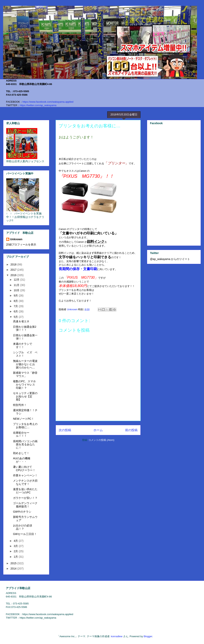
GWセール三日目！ (25, 534)
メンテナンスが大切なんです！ (25, 482)
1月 (16, 557)
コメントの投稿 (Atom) (101, 440)
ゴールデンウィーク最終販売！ (25, 505)
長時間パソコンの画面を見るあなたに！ (25, 445)
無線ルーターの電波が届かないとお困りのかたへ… (25, 364)
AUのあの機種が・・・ (22, 460)
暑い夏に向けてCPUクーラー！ (24, 468)
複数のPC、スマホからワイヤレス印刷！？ (24, 385)
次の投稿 (65, 430)
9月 (16, 296)
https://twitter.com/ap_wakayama (38, 105)
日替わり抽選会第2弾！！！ (25, 328)
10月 (17, 290)
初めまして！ (21, 453)
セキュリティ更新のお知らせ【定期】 (25, 396)
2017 (14, 270)
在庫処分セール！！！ (21, 434)
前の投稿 (131, 430)
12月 (17, 280)
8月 (16, 301)
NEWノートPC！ (24, 419)
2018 (14, 264)
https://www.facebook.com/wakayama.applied (48, 102)
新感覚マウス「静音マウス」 (25, 374)
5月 (16, 317)
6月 (16, 311)
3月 (16, 546)
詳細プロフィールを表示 (21, 244)
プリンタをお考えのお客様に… (25, 426)
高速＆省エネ (21, 321)
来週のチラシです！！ (23, 345)
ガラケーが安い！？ (25, 498)
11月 (17, 285)
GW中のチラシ (22, 512)
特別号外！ (20, 405)
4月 (16, 541)
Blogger (148, 636)
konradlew (117, 636)
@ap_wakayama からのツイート (170, 259)
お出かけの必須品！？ (23, 527)
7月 (16, 306)
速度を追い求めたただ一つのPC (25, 491)
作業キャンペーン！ (25, 475)
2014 (14, 569)
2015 (14, 563)
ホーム (98, 430)
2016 (14, 275)
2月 (16, 551)
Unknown (16, 239)
